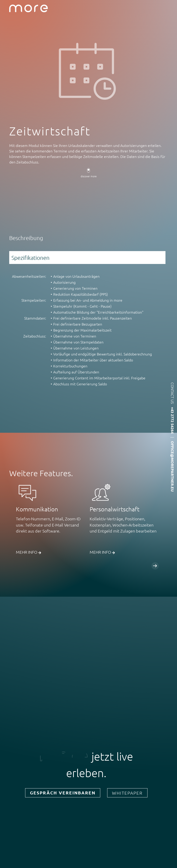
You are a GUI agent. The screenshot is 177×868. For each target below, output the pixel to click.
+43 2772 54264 (173, 420)
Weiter (155, 566)
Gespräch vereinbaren (63, 793)
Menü (170, 9)
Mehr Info (28, 552)
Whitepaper (127, 793)
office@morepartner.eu (173, 466)
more (29, 9)
